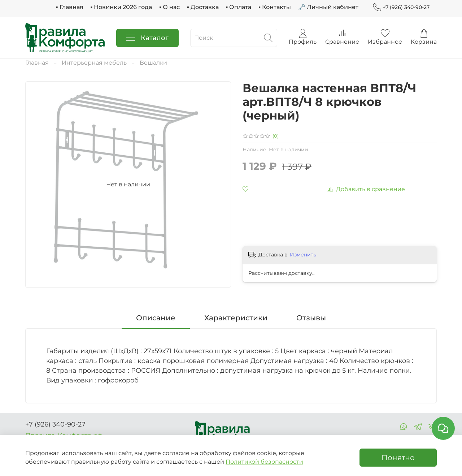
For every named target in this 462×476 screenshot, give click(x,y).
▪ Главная (70, 7)
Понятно (398, 458)
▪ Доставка (203, 7)
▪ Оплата (239, 7)
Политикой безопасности (264, 462)
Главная (37, 63)
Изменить (303, 255)
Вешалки (153, 63)
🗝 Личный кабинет (328, 7)
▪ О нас (169, 7)
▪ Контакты (275, 7)
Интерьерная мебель (94, 63)
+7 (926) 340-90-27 (401, 7)
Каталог (147, 38)
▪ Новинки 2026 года (121, 7)
